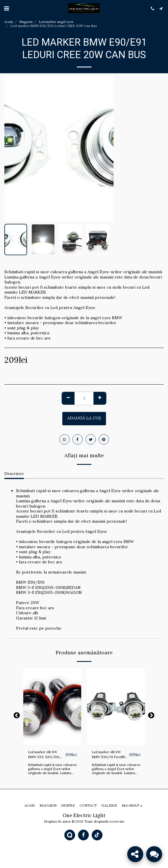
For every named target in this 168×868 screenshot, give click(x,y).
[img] (52, 706)
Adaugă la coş (84, 418)
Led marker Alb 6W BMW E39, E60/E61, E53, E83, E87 (44, 755)
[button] (6, 8)
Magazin (26, 22)
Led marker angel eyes (56, 22)
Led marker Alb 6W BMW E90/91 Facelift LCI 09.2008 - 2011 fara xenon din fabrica (110, 755)
